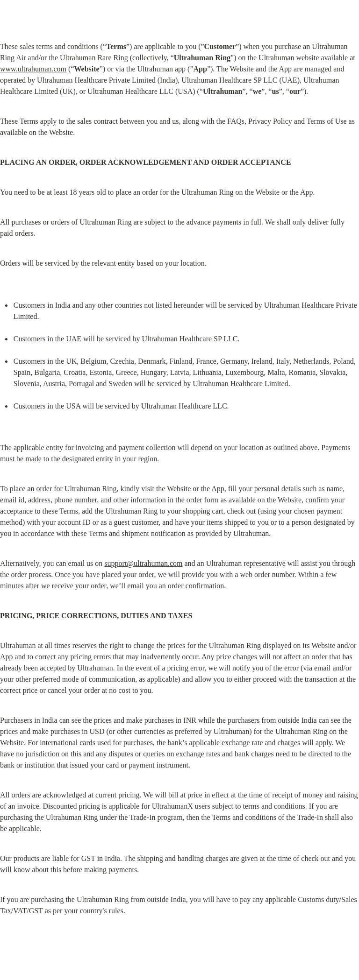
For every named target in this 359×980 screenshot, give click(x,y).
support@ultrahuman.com (143, 563)
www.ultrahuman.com (33, 69)
